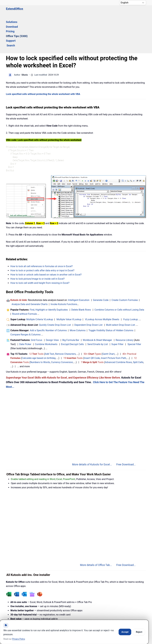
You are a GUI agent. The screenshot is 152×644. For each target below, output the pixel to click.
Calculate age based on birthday (39, 323)
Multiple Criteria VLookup (40, 284)
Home (15, 612)
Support (109, 11)
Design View (52, 305)
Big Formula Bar (71, 305)
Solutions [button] (39, 11)
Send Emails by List (98, 309)
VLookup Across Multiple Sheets (102, 284)
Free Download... (126, 429)
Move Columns (78, 295)
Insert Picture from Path (114, 323)
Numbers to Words (40, 327)
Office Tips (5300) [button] (89, 11)
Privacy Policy (82, 612)
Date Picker (25, 309)
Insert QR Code (92, 323)
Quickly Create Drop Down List (55, 289)
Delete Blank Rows (81, 274)
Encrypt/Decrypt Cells (72, 309)
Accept (125, 632)
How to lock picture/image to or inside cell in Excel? (37, 243)
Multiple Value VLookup (69, 284)
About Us (107, 612)
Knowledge (36, 612)
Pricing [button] (70, 11)
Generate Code (101, 265)
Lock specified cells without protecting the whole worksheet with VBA (43, 59)
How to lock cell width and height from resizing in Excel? (40, 247)
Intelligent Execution (79, 265)
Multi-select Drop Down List (120, 289)
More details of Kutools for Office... (92, 588)
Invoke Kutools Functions (64, 269)
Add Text (50, 318)
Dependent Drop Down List (88, 289)
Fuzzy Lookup (131, 284)
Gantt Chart (109, 318)
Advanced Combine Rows (118, 327)
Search (123, 11)
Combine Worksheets (46, 309)
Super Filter (117, 309)
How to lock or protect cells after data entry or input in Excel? (42, 235)
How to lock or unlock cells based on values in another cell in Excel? (46, 239)
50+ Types (92, 318)
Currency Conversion (62, 327)
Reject (139, 632)
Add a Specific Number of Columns (48, 295)
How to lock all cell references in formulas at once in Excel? (42, 231)
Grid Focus (37, 305)
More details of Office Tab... (96, 529)
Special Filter (134, 309)
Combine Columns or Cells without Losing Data (119, 274)
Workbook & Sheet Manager (97, 305)
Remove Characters (65, 318)
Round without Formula (24, 278)
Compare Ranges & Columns (25, 299)
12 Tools (36, 318)
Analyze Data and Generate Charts (30, 269)
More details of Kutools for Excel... (92, 429)
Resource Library (124, 305)
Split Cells (138, 327)
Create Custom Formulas (125, 265)
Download (55, 11)
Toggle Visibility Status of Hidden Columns (111, 295)
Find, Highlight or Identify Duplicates (49, 274)
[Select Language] (133, 3)
